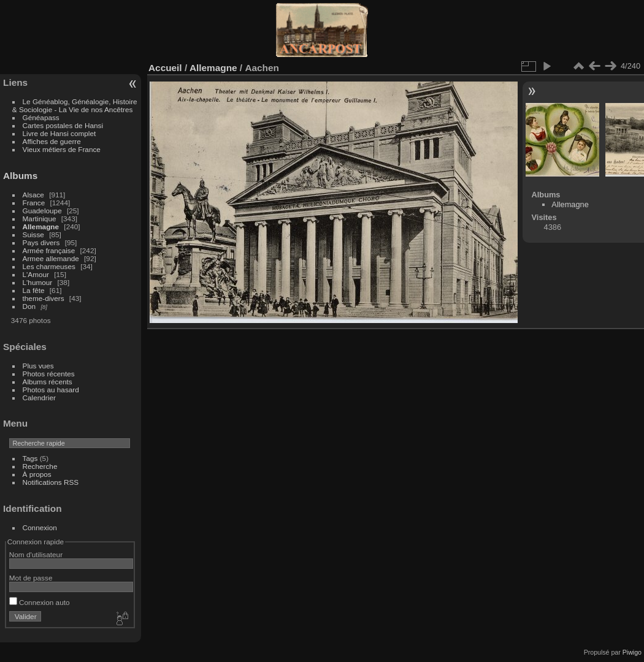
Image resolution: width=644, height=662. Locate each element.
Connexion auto (40, 602)
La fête (34, 290)
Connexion (40, 527)
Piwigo (632, 652)
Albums (20, 176)
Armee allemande (51, 258)
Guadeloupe (42, 211)
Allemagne (41, 226)
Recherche (40, 466)
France (34, 203)
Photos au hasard (51, 390)
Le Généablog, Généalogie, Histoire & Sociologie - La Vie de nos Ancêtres (75, 105)
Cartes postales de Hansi (63, 125)
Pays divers (41, 242)
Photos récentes (49, 374)
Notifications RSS (51, 482)
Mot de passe (31, 578)
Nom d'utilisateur (36, 554)
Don (29, 306)
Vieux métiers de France (62, 149)
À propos (37, 474)
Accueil (165, 68)
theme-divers (44, 298)
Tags (30, 458)
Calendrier (39, 398)
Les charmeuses (49, 266)
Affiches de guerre (52, 141)
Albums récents (48, 382)
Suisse (33, 234)
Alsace (33, 195)
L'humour (38, 282)
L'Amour (36, 274)
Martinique (40, 219)
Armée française (49, 250)
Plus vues (38, 366)
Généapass (41, 117)
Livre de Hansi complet (59, 133)
